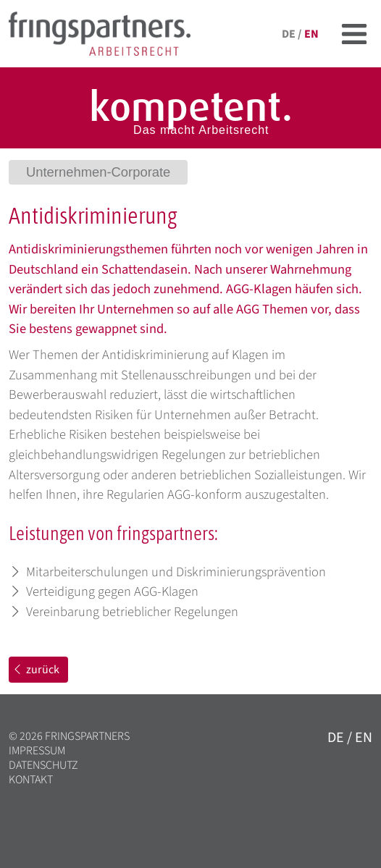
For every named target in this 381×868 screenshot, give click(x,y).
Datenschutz (43, 765)
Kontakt (31, 780)
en (311, 34)
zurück (35, 670)
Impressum (37, 751)
